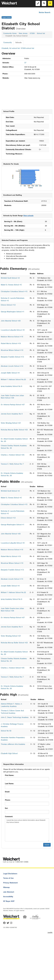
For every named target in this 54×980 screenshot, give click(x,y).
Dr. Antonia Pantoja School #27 (13, 405)
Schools (18, 43)
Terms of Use (8, 878)
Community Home (10, 33)
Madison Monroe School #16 (12, 337)
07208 (32, 33)
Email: (7, 792)
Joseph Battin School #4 (10, 373)
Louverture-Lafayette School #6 (13, 330)
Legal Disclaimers (10, 874)
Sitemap (6, 887)
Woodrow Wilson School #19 (12, 350)
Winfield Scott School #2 (10, 278)
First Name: (9, 775)
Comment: (9, 817)
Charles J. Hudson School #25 (13, 455)
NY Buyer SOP (9, 901)
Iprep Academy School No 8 (11, 386)
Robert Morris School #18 (11, 343)
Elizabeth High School (9, 753)
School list (41, 33)
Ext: (6, 808)
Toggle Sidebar (7, 17)
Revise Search (45, 12)
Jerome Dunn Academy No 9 (12, 414)
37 (25, 63)
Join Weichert (9, 892)
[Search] (44, 3)
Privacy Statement (10, 883)
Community (8, 43)
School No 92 (6, 731)
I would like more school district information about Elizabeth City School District (27, 830)
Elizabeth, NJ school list (11, 48)
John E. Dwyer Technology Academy (15, 717)
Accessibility (8, 897)
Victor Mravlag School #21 (11, 423)
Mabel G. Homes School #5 (11, 285)
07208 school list (27, 48)
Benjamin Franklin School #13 (12, 357)
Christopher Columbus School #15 (14, 291)
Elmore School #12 (8, 305)
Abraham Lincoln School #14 (12, 366)
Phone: (8, 800)
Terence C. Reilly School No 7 (12, 464)
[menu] (50, 3)
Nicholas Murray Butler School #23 (14, 430)
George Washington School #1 (13, 312)
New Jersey (23, 33)
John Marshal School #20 (11, 321)
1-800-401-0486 (22, 862)
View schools (28, 216)
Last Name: (9, 784)
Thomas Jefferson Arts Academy (13, 744)
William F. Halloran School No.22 (13, 380)
